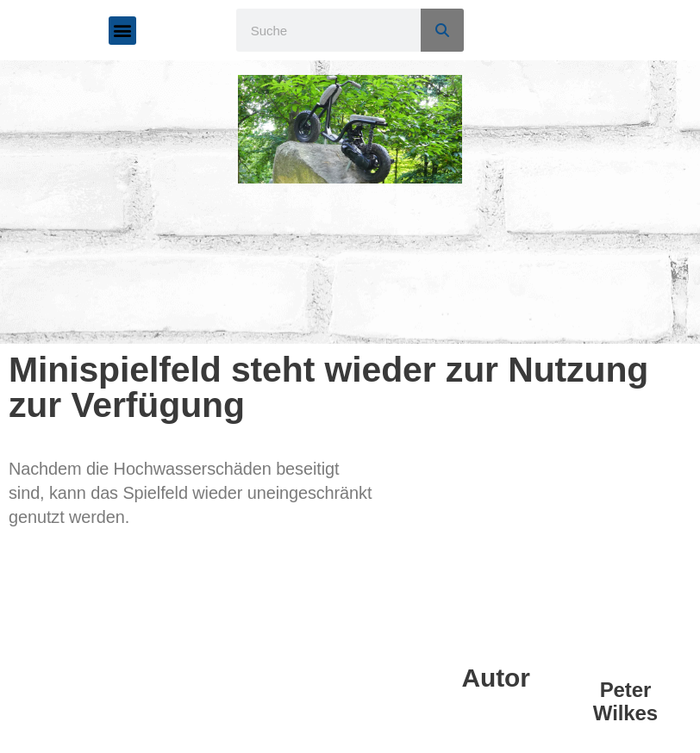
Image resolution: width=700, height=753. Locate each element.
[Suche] (442, 30)
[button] (123, 31)
